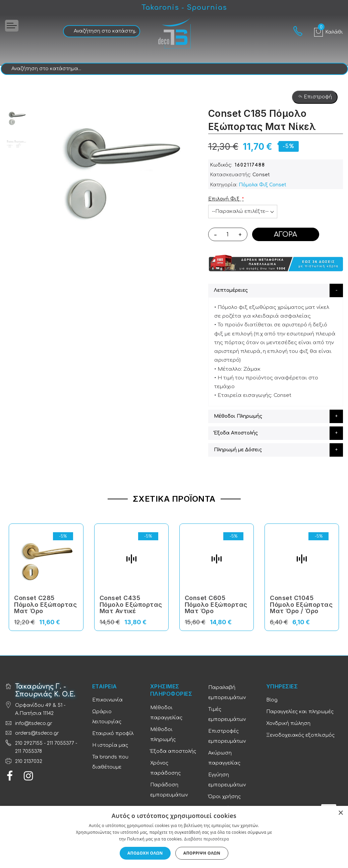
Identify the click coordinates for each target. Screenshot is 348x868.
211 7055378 (28, 751)
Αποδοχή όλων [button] (145, 853)
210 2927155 (29, 743)
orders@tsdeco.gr (37, 733)
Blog (272, 700)
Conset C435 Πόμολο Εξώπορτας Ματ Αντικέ (131, 605)
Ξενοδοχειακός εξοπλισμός (300, 735)
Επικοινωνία (107, 700)
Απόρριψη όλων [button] (202, 853)
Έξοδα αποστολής (173, 751)
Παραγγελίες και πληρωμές (300, 712)
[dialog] (174, 837)
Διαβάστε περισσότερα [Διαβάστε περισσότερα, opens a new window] (207, 839)
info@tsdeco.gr (34, 723)
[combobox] (102, 31)
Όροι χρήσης (224, 797)
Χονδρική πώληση (288, 723)
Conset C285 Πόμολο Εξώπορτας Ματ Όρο (45, 605)
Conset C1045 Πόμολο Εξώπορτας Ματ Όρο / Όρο (301, 605)
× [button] (340, 813)
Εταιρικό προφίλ (113, 734)
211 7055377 (61, 743)
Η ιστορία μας (110, 745)
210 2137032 (29, 761)
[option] (17, 118)
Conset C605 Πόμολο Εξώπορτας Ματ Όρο (216, 605)
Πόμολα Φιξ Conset (263, 185)
